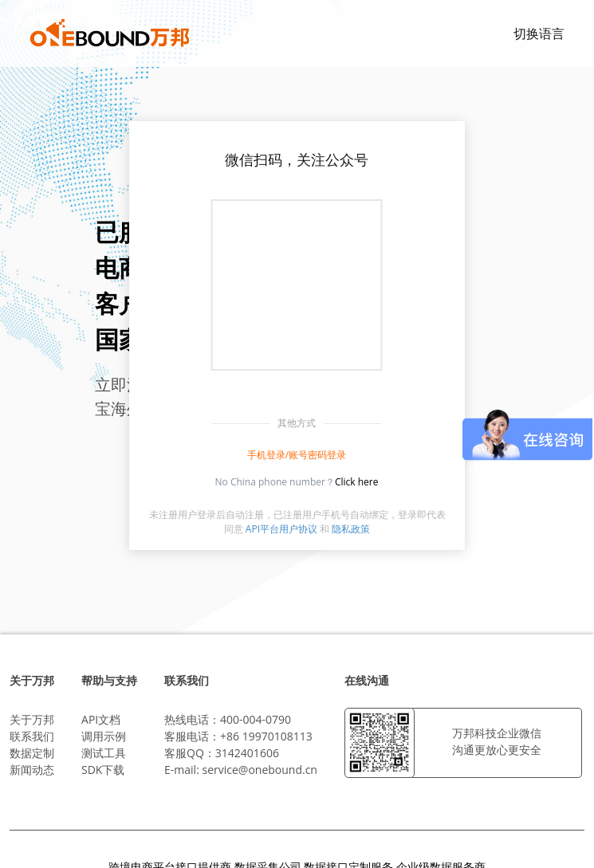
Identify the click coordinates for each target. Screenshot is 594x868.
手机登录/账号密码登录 (297, 455)
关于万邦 (32, 719)
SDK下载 (103, 770)
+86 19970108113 (266, 736)
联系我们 (32, 736)
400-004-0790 (256, 719)
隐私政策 (351, 529)
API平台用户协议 (281, 529)
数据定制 (32, 753)
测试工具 (104, 753)
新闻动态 (32, 770)
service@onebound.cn (259, 770)
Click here (357, 482)
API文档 (101, 719)
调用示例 (104, 736)
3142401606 (247, 753)
